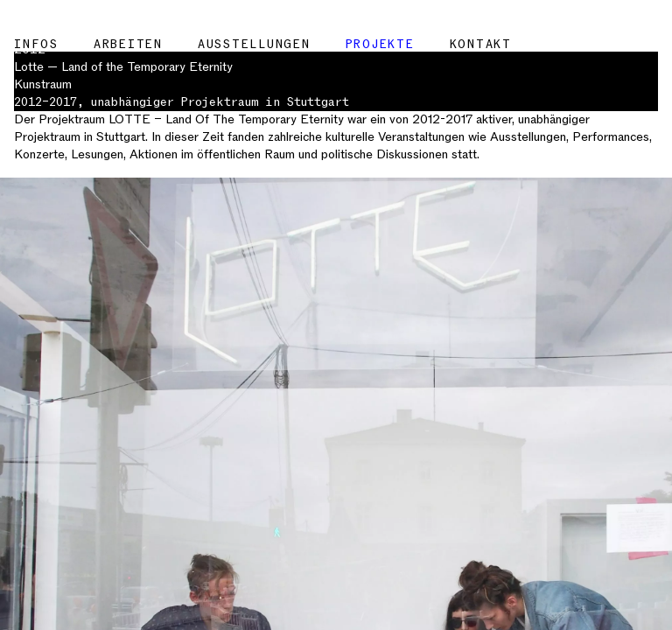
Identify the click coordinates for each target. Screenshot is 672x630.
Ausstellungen (254, 44)
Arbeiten (128, 44)
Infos (36, 44)
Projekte (380, 44)
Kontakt (481, 44)
